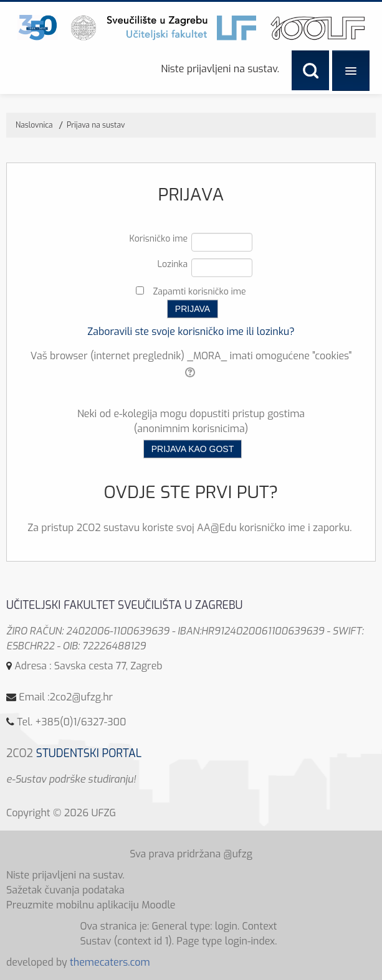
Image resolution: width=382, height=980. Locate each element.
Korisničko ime (159, 239)
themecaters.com (110, 962)
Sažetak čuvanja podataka (65, 890)
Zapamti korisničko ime (199, 292)
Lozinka (172, 264)
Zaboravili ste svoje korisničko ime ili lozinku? (191, 332)
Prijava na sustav (96, 125)
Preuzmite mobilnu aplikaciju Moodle (91, 905)
